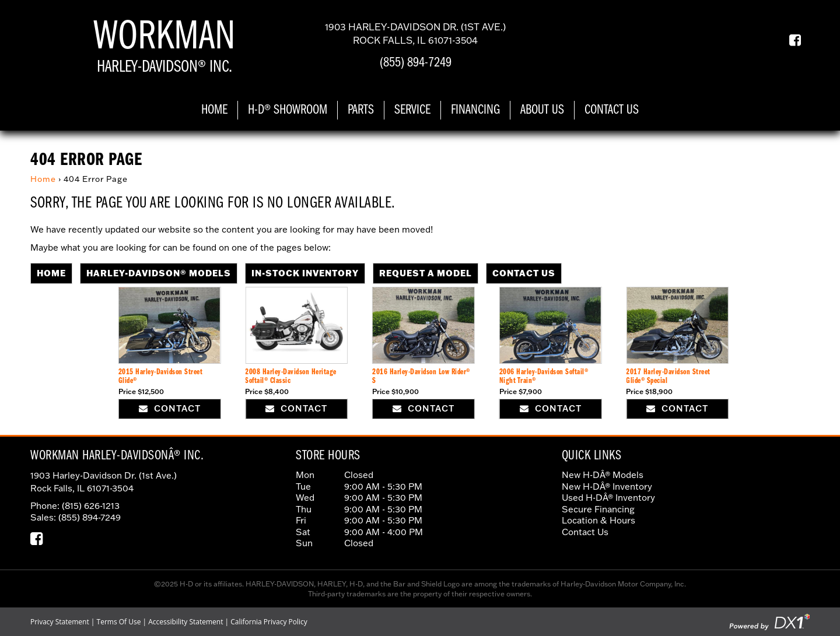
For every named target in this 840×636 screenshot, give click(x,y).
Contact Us (612, 110)
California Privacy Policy (269, 622)
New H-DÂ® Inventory (607, 486)
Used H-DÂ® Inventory (608, 498)
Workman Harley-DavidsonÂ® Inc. (117, 456)
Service (412, 110)
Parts (361, 110)
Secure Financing (598, 509)
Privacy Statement (60, 622)
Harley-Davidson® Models (159, 273)
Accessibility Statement (185, 622)
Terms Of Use (119, 622)
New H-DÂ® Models (603, 475)
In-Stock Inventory (305, 273)
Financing (475, 110)
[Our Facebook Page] (791, 40)
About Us (542, 110)
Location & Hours (598, 520)
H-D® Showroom (288, 110)
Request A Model (426, 273)
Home (214, 110)
